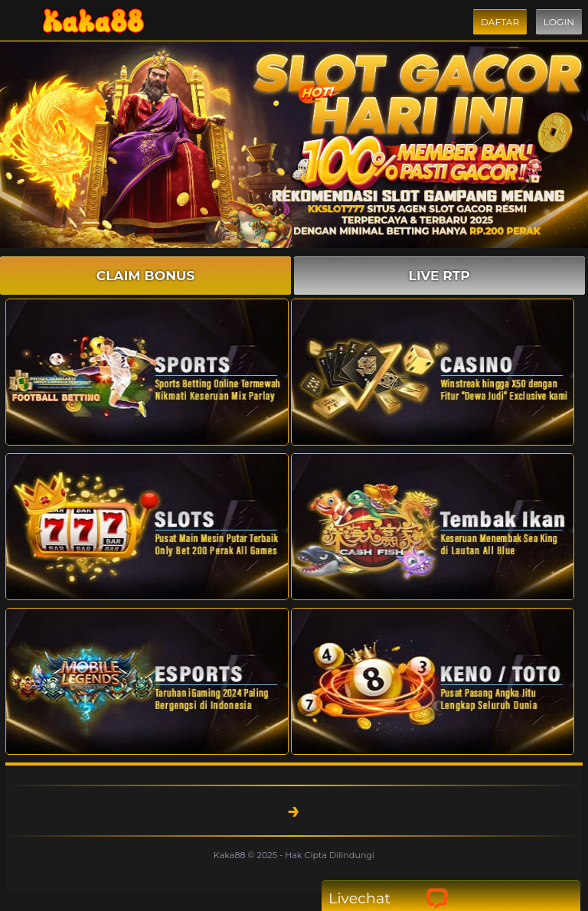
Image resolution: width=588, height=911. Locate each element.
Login (559, 22)
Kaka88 (231, 855)
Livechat (389, 898)
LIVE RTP (439, 276)
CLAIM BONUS (146, 276)
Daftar (500, 22)
